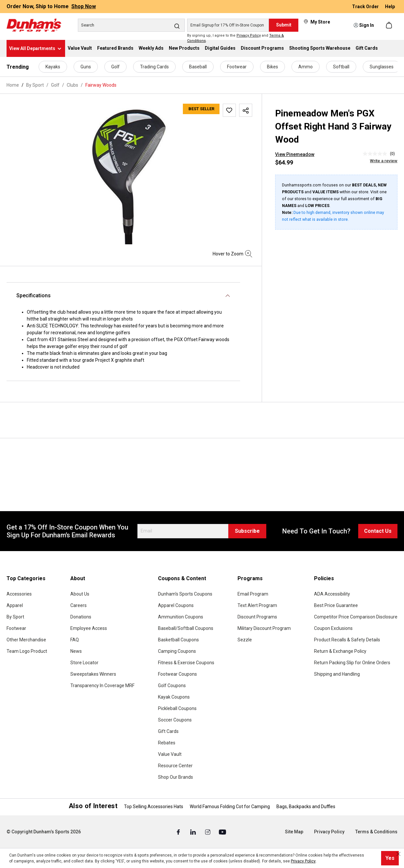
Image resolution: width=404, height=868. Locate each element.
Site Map (294, 832)
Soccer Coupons (175, 720)
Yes (390, 858)
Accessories (19, 594)
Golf (115, 67)
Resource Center (175, 766)
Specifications (34, 295)
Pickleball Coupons (177, 708)
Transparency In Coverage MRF (102, 686)
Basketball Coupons (178, 640)
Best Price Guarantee (336, 605)
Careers (79, 605)
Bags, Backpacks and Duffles (306, 807)
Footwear (237, 67)
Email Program (253, 594)
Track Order (366, 7)
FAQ (75, 640)
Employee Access (89, 628)
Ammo (306, 67)
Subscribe (247, 531)
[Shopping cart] (390, 25)
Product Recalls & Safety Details (347, 640)
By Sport (15, 617)
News (76, 651)
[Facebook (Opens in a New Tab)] (179, 832)
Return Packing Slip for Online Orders (352, 663)
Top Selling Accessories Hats (154, 807)
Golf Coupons (172, 686)
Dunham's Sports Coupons (185, 594)
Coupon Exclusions (333, 628)
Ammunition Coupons (181, 617)
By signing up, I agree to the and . (236, 38)
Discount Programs (257, 617)
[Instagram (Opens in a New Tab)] (208, 832)
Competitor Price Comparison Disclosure (356, 617)
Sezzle (245, 640)
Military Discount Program (264, 628)
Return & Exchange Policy (340, 651)
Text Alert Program (257, 605)
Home (13, 85)
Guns (86, 67)
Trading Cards (154, 67)
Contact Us (378, 531)
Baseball (198, 67)
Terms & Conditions (376, 832)
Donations (81, 617)
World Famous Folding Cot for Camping (230, 807)
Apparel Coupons (176, 605)
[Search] (131, 25)
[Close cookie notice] (398, 854)
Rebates (167, 743)
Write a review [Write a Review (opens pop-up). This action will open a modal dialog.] (384, 161)
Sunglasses (382, 67)
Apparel (15, 605)
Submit (284, 25)
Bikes (272, 67)
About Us (80, 594)
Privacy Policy (249, 35)
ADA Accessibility (332, 594)
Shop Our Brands (176, 777)
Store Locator (84, 663)
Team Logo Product (27, 651)
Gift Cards (168, 731)
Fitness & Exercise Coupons (186, 663)
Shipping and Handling (337, 674)
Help (390, 7)
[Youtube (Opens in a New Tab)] (222, 832)
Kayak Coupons (174, 697)
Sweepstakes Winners (93, 674)
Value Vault (170, 754)
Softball (341, 67)
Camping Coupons (177, 651)
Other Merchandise (26, 640)
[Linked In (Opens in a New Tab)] (193, 832)
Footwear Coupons (177, 674)
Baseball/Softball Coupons (186, 628)
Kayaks (53, 67)
